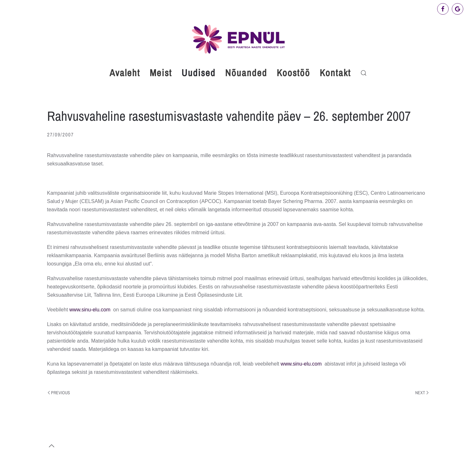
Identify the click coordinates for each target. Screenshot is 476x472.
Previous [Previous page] (59, 393)
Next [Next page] (422, 393)
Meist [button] (161, 73)
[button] (364, 73)
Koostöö (293, 73)
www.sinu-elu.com (90, 310)
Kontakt (335, 73)
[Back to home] (238, 39)
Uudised (199, 73)
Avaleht (125, 73)
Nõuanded (246, 73)
